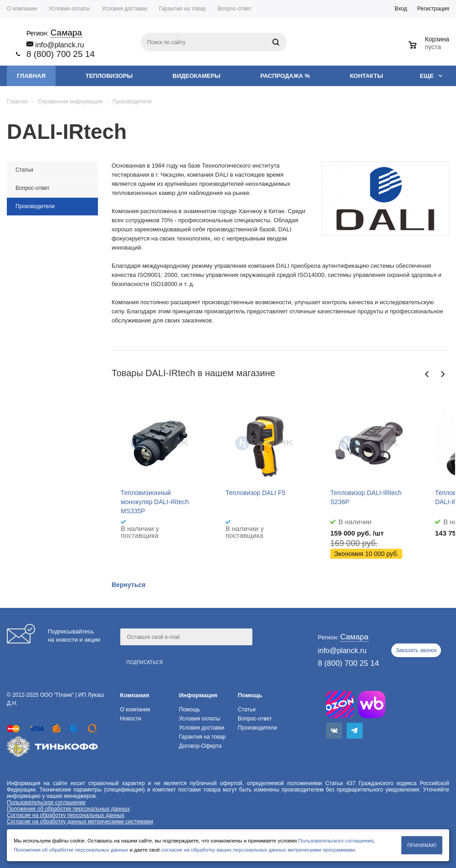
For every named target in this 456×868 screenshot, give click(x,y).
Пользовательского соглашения (336, 841)
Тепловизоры (109, 76)
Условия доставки (202, 728)
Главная (31, 76)
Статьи (247, 710)
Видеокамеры (197, 76)
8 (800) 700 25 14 (61, 54)
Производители (257, 728)
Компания (134, 695)
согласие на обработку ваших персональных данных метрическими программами (258, 850)
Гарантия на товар (202, 737)
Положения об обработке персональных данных (71, 850)
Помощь (250, 695)
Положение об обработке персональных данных (68, 809)
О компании (135, 710)
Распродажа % (285, 76)
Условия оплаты (200, 719)
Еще (431, 76)
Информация (198, 695)
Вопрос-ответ (255, 719)
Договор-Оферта (200, 746)
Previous (427, 374)
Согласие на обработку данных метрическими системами (80, 822)
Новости (130, 719)
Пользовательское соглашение (46, 802)
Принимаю (422, 845)
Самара (307, 10)
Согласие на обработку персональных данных (66, 815)
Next (443, 374)
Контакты (366, 76)
